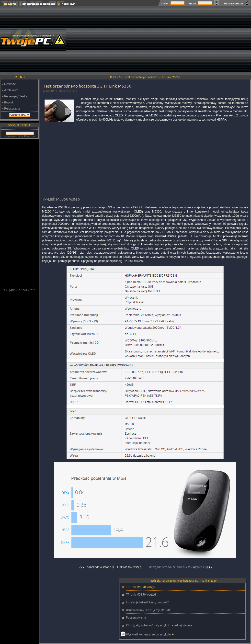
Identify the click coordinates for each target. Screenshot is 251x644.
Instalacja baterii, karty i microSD (148, 602)
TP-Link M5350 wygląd (141, 594)
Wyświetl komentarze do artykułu (148, 634)
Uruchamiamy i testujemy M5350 (148, 610)
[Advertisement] (194, 40)
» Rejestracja (11, 108)
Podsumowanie (136, 617)
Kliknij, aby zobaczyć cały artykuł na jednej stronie (159, 625)
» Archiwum (10, 90)
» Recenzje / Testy (14, 96)
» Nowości (9, 84)
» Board (7, 102)
